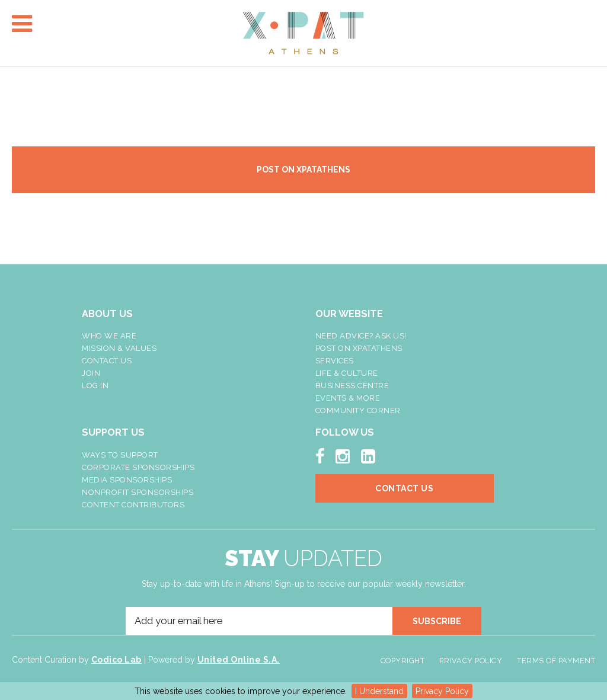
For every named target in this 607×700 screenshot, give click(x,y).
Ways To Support (120, 455)
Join (91, 373)
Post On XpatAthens (359, 348)
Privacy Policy (442, 691)
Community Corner (358, 410)
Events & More (348, 398)
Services (335, 361)
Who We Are (109, 336)
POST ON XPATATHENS (303, 170)
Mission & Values (119, 348)
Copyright (403, 661)
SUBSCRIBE (437, 621)
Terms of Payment (556, 661)
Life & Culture (347, 373)
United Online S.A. (239, 660)
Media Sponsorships (127, 480)
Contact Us (107, 361)
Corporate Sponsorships (138, 467)
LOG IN (95, 386)
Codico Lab (116, 660)
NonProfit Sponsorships (138, 492)
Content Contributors (133, 505)
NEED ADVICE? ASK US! (361, 336)
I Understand (379, 691)
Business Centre (352, 386)
